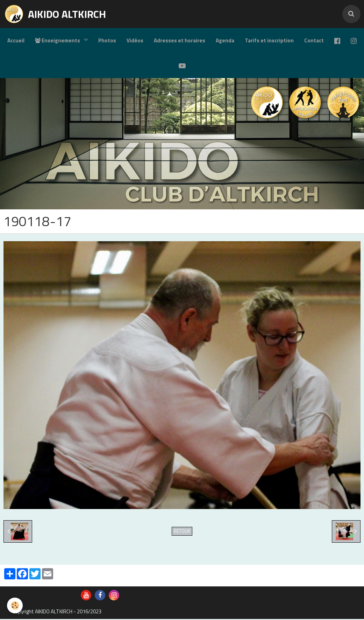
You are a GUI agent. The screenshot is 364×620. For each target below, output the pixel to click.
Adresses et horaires (180, 40)
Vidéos (135, 40)
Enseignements (58, 40)
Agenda (225, 40)
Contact (314, 40)
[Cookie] (15, 605)
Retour (182, 532)
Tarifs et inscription (269, 40)
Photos (107, 40)
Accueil (16, 40)
